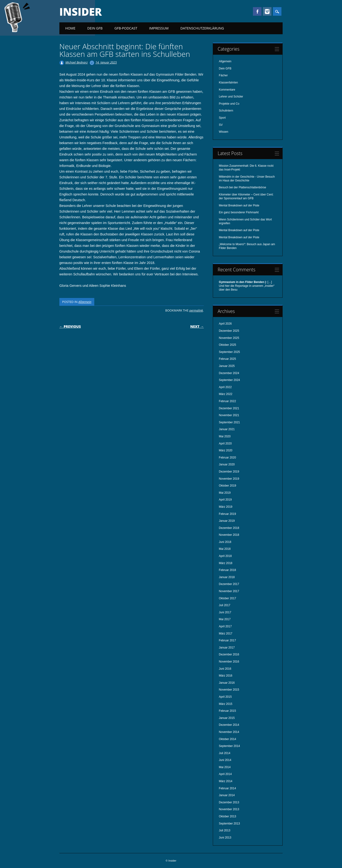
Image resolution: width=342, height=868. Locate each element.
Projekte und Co (229, 104)
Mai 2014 (225, 767)
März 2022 (226, 394)
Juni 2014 (225, 760)
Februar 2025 (228, 359)
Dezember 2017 (229, 584)
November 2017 (229, 591)
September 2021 (230, 422)
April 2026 (225, 324)
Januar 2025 (227, 366)
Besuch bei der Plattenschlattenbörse (243, 187)
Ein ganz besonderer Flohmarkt (239, 212)
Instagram (267, 11)
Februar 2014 (228, 788)
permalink (196, 310)
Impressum (159, 28)
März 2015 (226, 704)
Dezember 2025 (229, 331)
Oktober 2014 (228, 739)
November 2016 (229, 662)
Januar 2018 (227, 577)
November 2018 (229, 535)
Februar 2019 (228, 514)
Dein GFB (95, 28)
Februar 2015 (228, 711)
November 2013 (229, 809)
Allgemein (85, 302)
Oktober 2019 (228, 486)
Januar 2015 (227, 718)
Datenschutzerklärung (202, 28)
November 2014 (229, 732)
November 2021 (229, 415)
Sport (222, 118)
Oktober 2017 (228, 598)
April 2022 (225, 387)
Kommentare (227, 90)
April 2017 (225, 626)
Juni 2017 (225, 612)
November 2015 (229, 690)
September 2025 (230, 352)
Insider (81, 12)
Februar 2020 (228, 458)
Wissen (224, 132)
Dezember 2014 (229, 725)
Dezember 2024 (229, 373)
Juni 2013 (225, 838)
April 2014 (225, 774)
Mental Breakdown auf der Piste (239, 205)
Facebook (257, 11)
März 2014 (226, 781)
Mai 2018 (225, 549)
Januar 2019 (227, 521)
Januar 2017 (227, 648)
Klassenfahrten (228, 83)
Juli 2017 (225, 605)
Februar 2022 (228, 401)
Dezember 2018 (229, 528)
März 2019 (226, 507)
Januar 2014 (227, 795)
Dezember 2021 (229, 408)
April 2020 (225, 444)
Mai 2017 (225, 619)
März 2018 (226, 563)
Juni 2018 (225, 542)
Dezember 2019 (229, 472)
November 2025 (229, 338)
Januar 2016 (227, 683)
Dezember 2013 (229, 802)
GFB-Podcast (126, 28)
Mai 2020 (225, 436)
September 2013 (230, 824)
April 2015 (225, 697)
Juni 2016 (225, 669)
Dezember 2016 (229, 654)
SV (221, 125)
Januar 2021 (227, 429)
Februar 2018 (228, 570)
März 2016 (226, 676)
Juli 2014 (225, 753)
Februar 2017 (228, 640)
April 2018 (225, 556)
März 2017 (226, 634)
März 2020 (226, 450)
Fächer (223, 75)
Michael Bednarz (76, 62)
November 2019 (229, 479)
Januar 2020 (227, 464)
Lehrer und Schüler (231, 97)
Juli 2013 (225, 830)
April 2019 (225, 500)
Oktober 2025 (228, 345)
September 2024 (230, 380)
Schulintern (226, 111)
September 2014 (230, 746)
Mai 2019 (225, 493)
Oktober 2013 (228, 816)
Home (70, 28)
